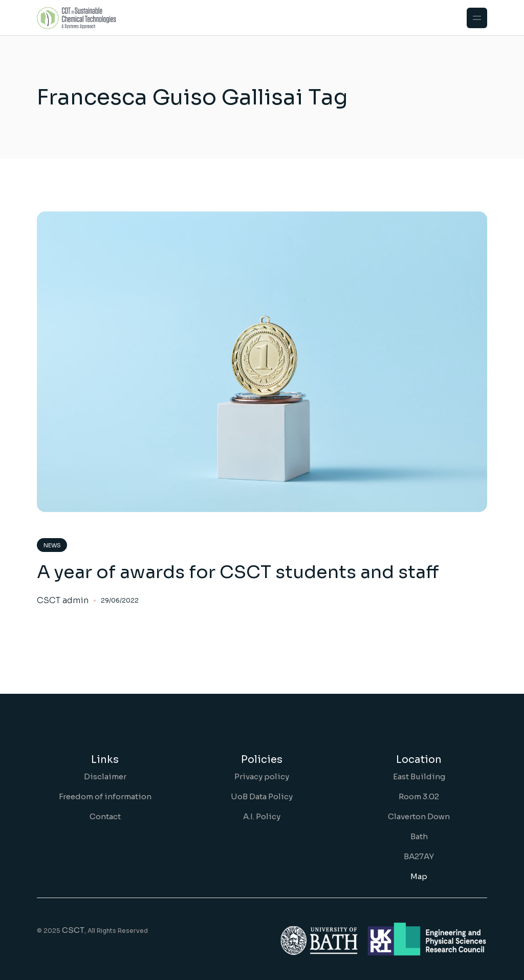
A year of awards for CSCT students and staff (238, 572)
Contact (105, 816)
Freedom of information (105, 796)
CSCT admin (63, 601)
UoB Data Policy (262, 796)
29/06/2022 (120, 600)
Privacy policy (262, 776)
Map (419, 876)
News (52, 545)
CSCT (73, 930)
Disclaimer (105, 776)
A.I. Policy (262, 816)
